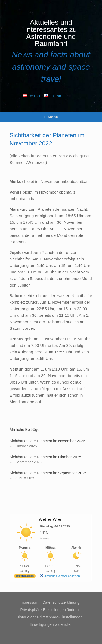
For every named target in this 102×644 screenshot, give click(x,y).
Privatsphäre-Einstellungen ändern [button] (50, 610)
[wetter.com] (25, 577)
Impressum (29, 602)
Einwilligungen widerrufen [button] (51, 624)
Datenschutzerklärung (61, 602)
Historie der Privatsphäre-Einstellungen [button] (50, 617)
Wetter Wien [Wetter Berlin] (51, 519)
